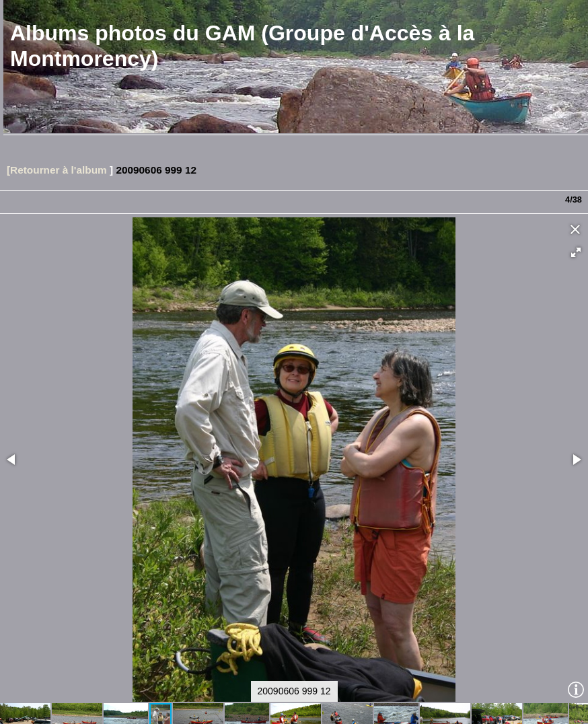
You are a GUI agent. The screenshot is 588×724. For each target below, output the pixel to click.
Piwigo (82, 711)
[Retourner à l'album (57, 134)
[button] (576, 216)
